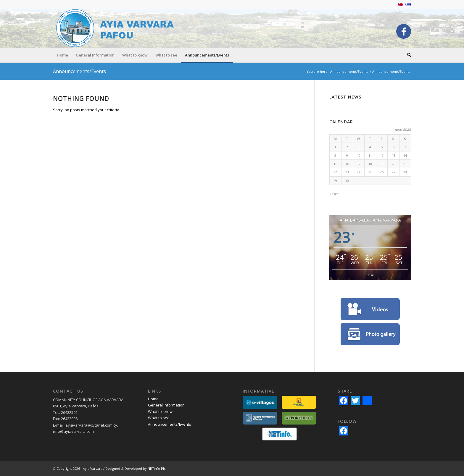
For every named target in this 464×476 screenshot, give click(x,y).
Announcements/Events (79, 71)
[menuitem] (62, 55)
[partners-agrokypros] (299, 418)
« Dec (334, 194)
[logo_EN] (118, 28)
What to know (160, 412)
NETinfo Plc (157, 468)
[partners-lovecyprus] (299, 402)
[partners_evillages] (260, 402)
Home (153, 399)
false (370, 275)
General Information (166, 405)
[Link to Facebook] (404, 31)
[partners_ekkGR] (260, 418)
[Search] (407, 55)
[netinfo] (279, 434)
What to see (159, 418)
